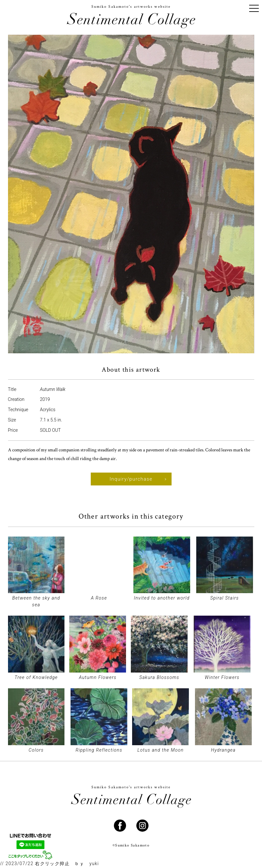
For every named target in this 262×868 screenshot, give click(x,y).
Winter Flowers (222, 677)
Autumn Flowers (98, 677)
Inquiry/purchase (131, 479)
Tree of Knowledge (36, 677)
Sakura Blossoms (159, 677)
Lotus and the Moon (160, 750)
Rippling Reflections (99, 750)
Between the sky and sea (36, 601)
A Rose (99, 598)
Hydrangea (223, 750)
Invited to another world (162, 598)
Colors (36, 750)
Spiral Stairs (225, 598)
